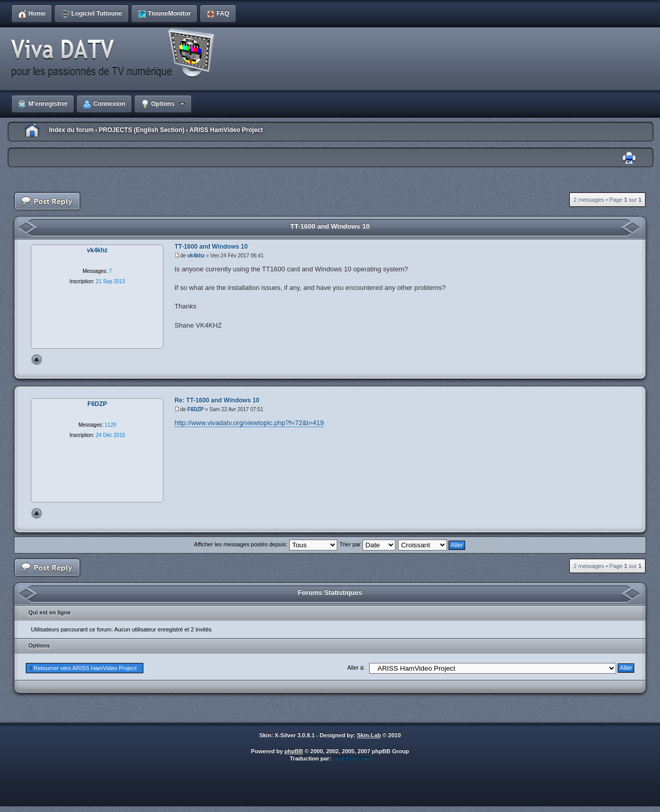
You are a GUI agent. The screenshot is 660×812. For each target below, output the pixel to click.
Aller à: (356, 668)
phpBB (294, 751)
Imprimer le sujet (629, 158)
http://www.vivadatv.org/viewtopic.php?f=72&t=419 (249, 423)
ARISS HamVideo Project (226, 130)
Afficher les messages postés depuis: (265, 544)
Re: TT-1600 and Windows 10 (217, 400)
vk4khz (196, 256)
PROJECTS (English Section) (141, 130)
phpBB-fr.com (351, 758)
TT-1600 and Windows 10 (330, 226)
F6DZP (195, 409)
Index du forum (71, 130)
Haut (37, 360)
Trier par (367, 544)
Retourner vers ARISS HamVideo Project (85, 668)
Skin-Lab (369, 735)
